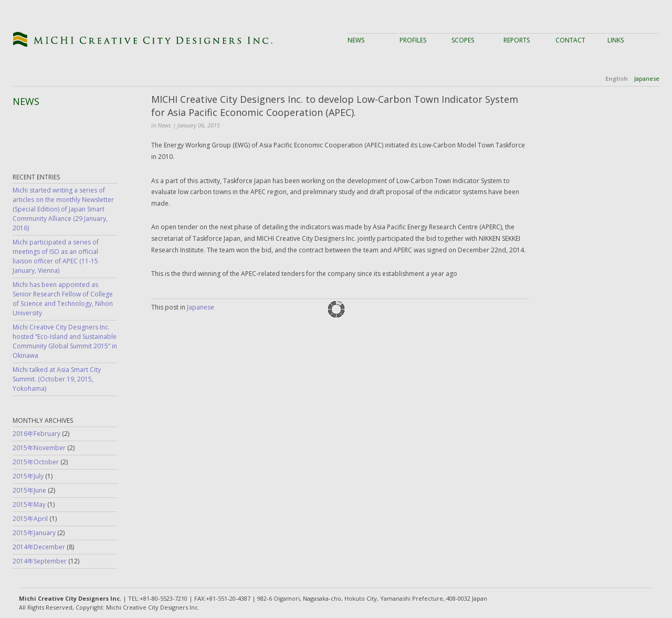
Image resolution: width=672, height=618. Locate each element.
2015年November (39, 448)
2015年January (34, 533)
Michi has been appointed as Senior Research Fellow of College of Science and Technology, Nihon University (63, 299)
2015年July (28, 476)
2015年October (36, 462)
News (356, 40)
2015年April (30, 519)
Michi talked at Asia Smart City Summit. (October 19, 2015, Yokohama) (57, 379)
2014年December (39, 547)
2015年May (29, 504)
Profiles (413, 40)
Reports (517, 40)
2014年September (40, 561)
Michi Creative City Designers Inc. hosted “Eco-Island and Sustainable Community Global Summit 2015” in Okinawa (65, 341)
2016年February (36, 434)
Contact (570, 40)
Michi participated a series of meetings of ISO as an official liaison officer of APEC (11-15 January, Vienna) (56, 256)
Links (616, 40)
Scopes (463, 40)
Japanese (647, 78)
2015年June (29, 490)
